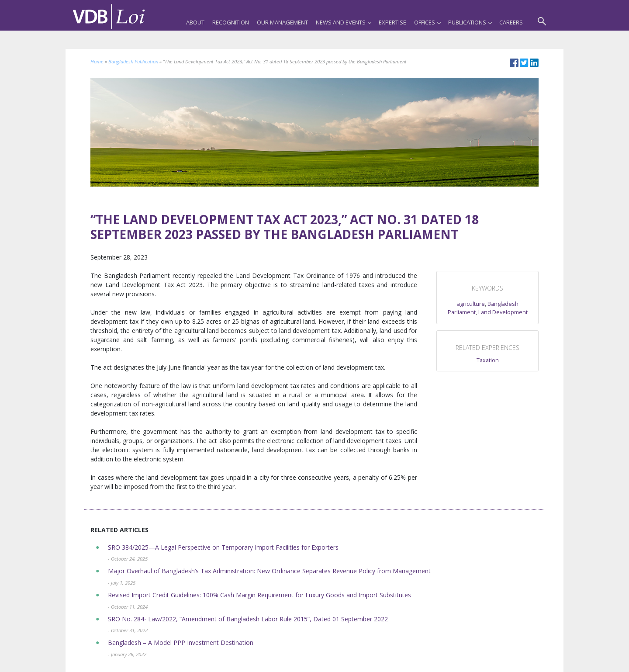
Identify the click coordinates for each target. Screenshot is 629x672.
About (195, 22)
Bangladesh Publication (133, 61)
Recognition (231, 22)
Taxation (488, 360)
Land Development (503, 312)
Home (97, 61)
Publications (470, 22)
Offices (427, 22)
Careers (511, 22)
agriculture (471, 304)
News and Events (343, 22)
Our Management (282, 22)
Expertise (392, 22)
